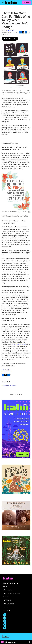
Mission (5, 587)
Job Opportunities (8, 590)
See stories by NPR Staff (9, 386)
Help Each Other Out (19, 344)
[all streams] (30, 642)
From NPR (6, 370)
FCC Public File (7, 600)
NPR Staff (11, 30)
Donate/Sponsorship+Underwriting (12, 593)
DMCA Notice (7, 610)
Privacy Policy (7, 597)
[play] (2, 642)
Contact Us (6, 607)
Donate (27, 2)
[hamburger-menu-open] (3, 2)
